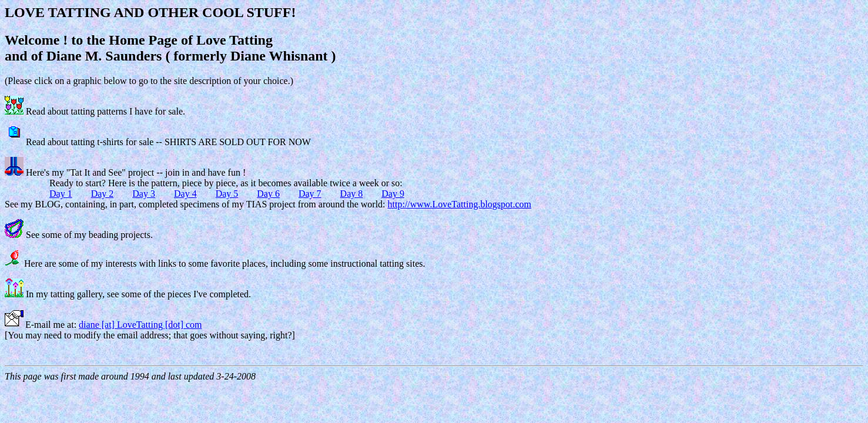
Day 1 (61, 194)
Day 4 (185, 194)
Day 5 (227, 194)
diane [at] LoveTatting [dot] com (140, 325)
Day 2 (103, 194)
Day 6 (268, 194)
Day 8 (352, 194)
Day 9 (393, 194)
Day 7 (310, 194)
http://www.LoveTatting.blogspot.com (460, 204)
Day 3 (144, 194)
